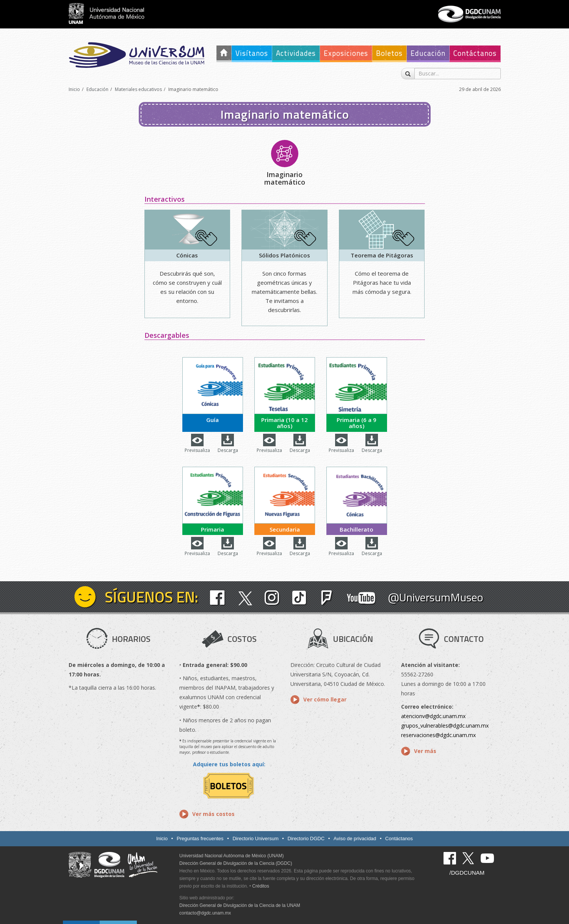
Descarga (228, 450)
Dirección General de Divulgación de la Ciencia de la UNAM (240, 905)
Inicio (74, 89)
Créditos (261, 886)
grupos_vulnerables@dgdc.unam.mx (445, 726)
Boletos (389, 53)
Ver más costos (213, 814)
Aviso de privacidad (355, 839)
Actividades (296, 53)
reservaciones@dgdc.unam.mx (438, 735)
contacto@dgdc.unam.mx (205, 913)
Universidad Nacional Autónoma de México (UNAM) (231, 856)
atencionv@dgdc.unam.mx (433, 716)
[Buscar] (408, 74)
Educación (428, 53)
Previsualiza (197, 450)
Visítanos (252, 53)
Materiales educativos (138, 89)
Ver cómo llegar (325, 699)
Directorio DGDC (306, 839)
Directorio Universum (255, 839)
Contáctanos (475, 53)
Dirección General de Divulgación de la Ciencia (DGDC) (236, 863)
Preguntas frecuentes (200, 839)
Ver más (425, 751)
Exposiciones (346, 53)
